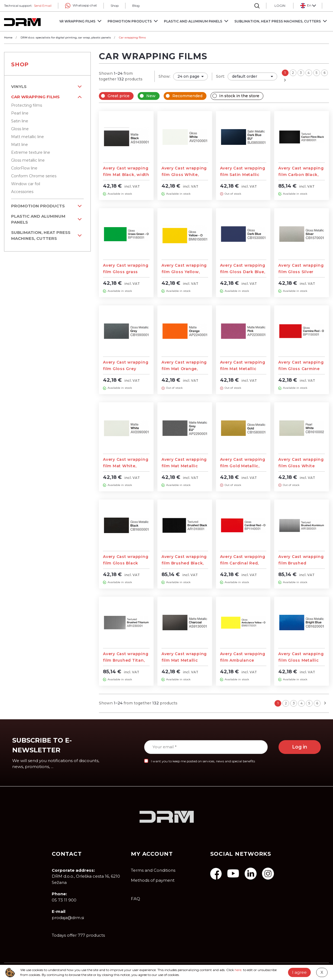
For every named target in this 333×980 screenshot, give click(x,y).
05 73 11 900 (64, 900)
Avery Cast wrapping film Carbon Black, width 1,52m (301, 175)
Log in (300, 747)
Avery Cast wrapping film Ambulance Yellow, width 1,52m (243, 660)
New (151, 96)
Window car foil (26, 184)
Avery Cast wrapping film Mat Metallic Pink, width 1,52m (243, 369)
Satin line (20, 121)
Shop (115, 6)
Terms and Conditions (153, 870)
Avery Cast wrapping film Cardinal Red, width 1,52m (243, 563)
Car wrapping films (35, 97)
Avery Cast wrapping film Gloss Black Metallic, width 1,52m (126, 563)
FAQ (135, 899)
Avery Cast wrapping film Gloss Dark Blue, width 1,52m (243, 272)
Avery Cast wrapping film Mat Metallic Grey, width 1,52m (184, 466)
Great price (119, 96)
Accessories (22, 192)
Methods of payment (153, 880)
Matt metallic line (28, 137)
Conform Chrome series (34, 176)
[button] (308, 6)
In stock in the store (239, 96)
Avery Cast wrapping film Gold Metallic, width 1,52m (243, 466)
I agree (299, 972)
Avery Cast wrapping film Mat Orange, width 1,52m (184, 369)
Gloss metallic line (28, 160)
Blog (136, 6)
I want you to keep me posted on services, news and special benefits (203, 761)
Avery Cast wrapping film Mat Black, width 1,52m (126, 175)
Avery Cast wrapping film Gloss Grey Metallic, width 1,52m (126, 369)
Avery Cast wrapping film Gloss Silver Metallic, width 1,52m (301, 272)
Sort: (220, 76)
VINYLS (19, 86)
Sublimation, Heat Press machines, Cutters (41, 236)
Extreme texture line (31, 152)
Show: (164, 76)
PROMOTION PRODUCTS (38, 206)
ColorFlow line (24, 168)
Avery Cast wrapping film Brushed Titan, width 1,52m (126, 660)
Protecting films (27, 105)
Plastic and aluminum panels (38, 219)
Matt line (20, 145)
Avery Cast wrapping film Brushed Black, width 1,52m (184, 563)
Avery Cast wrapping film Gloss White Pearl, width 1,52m (301, 466)
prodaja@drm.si (68, 918)
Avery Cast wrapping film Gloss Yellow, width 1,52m (184, 272)
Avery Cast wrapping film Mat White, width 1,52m (126, 466)
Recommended (187, 96)
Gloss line (20, 129)
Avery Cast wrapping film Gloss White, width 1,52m (184, 175)
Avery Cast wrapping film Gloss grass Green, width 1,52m (126, 272)
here (238, 970)
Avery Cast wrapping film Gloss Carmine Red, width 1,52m (301, 369)
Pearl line (20, 113)
